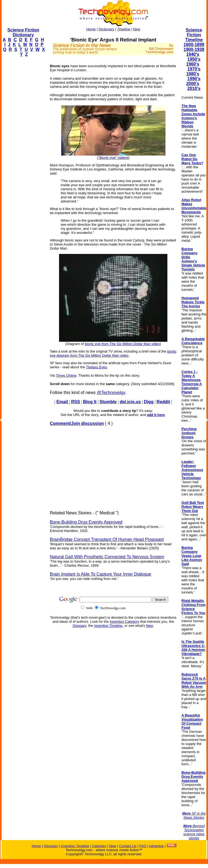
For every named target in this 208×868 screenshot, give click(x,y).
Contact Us (128, 846)
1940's (193, 54)
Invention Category (124, 622)
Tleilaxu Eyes (96, 367)
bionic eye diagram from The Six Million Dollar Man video (113, 353)
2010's (194, 88)
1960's (193, 64)
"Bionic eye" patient (113, 158)
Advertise (156, 846)
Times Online (66, 375)
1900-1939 (194, 49)
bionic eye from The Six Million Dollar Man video (122, 344)
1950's (194, 59)
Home (91, 29)
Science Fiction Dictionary (23, 32)
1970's (194, 69)
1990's (194, 79)
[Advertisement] (23, 143)
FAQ (143, 846)
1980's (193, 74)
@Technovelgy (111, 393)
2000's (193, 84)
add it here (156, 415)
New (136, 29)
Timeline (124, 29)
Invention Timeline (108, 626)
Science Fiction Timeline (194, 35)
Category (99, 846)
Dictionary (106, 29)
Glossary (79, 626)
